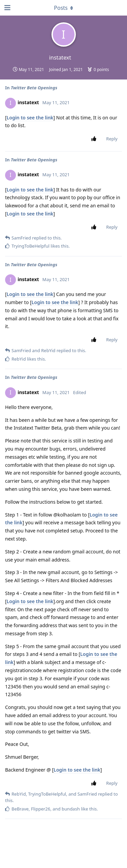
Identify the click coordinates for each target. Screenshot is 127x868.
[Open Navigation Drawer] (7, 8)
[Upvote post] (95, 139)
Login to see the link (30, 118)
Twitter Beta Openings (34, 88)
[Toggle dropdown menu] (64, 8)
